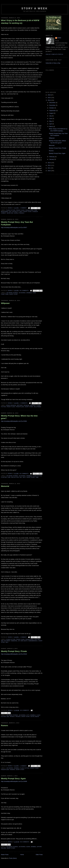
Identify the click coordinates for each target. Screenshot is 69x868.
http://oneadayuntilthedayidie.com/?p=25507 (14, 227)
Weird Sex (10, 213)
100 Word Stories (12, 293)
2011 (49, 168)
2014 (49, 100)
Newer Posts (5, 855)
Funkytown (5, 294)
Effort (39, 847)
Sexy (21, 212)
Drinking (26, 405)
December (53, 103)
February (52, 157)
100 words (22, 293)
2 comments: (24, 403)
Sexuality (16, 212)
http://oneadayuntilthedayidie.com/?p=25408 (14, 781)
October (52, 108)
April (51, 124)
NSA (8, 717)
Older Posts (39, 855)
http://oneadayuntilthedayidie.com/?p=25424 (14, 654)
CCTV (28, 715)
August (52, 113)
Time (37, 477)
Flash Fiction (11, 210)
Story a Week (35, 8)
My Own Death (23, 641)
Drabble (29, 293)
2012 (49, 165)
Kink (36, 210)
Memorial (5, 486)
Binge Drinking (11, 405)
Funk (34, 293)
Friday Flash (20, 210)
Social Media (35, 717)
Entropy (33, 405)
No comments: (24, 291)
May (51, 121)
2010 (49, 171)
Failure (4, 848)
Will (7, 642)
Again (28, 847)
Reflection (15, 477)
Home (22, 855)
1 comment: (23, 208)
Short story (27, 212)
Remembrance (33, 641)
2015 (49, 98)
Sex (10, 212)
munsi (59, 38)
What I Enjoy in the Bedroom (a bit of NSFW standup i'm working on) (20, 22)
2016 (49, 95)
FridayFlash (29, 210)
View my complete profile (54, 54)
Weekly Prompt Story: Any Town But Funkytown (17, 223)
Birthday (20, 405)
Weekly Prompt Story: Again (13, 779)
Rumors (5, 726)
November (53, 105)
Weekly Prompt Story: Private (14, 651)
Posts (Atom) (13, 858)
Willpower (5, 303)
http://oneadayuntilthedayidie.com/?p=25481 (14, 421)
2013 (49, 163)
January (52, 159)
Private (18, 717)
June (51, 119)
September (53, 111)
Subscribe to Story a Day (53, 63)
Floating (4, 477)
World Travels (19, 213)
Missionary (5, 212)
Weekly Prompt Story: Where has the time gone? (19, 417)
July (51, 116)
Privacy (12, 717)
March (51, 126)
